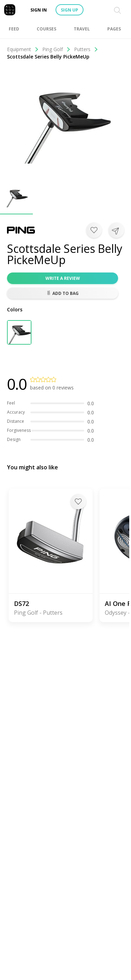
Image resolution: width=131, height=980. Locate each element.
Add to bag (63, 293)
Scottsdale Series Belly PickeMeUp (48, 57)
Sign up (70, 10)
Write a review (63, 278)
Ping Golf (56, 49)
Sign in (39, 10)
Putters (86, 49)
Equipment (23, 49)
